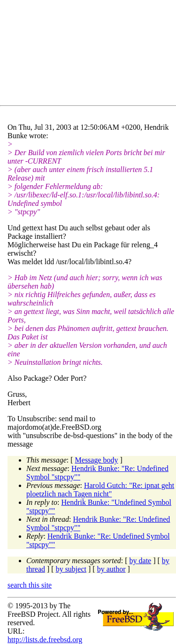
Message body (97, 460)
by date (141, 561)
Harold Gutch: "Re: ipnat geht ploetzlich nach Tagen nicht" (100, 490)
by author (111, 569)
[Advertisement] (92, 55)
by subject (71, 569)
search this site (30, 585)
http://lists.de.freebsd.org (45, 640)
